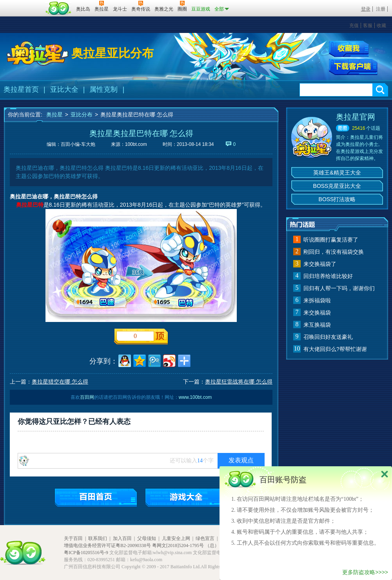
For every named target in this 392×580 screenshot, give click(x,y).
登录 (366, 9)
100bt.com (136, 144)
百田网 (59, 8)
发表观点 (241, 460)
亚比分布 (82, 115)
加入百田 (122, 538)
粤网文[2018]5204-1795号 (178, 545)
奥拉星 (54, 115)
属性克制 (103, 89)
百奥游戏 (24, 4)
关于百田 (73, 538)
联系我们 (98, 538)
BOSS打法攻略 (337, 199)
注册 (381, 9)
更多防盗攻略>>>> (365, 572)
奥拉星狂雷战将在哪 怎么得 (239, 382)
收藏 (381, 25)
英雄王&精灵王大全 (337, 173)
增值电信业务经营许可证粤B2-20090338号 (107, 545)
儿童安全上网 (176, 538)
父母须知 (147, 538)
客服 (368, 25)
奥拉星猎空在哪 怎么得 (60, 382)
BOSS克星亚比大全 (337, 186)
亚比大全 (64, 89)
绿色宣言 (205, 538)
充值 (354, 25)
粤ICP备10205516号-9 (86, 553)
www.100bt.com (195, 397)
